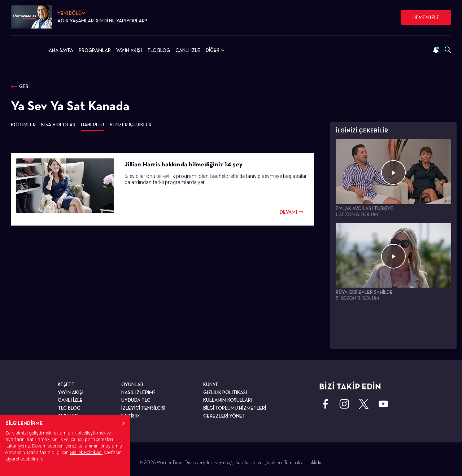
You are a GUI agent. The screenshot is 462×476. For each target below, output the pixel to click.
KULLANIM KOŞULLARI (228, 400)
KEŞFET (66, 384)
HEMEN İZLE (426, 17)
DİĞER (216, 50)
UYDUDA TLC (136, 400)
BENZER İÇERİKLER (131, 125)
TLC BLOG (159, 50)
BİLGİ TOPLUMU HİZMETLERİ (235, 408)
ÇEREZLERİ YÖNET (224, 416)
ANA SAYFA (61, 50)
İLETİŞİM (130, 416)
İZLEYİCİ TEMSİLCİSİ (143, 408)
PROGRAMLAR (95, 50)
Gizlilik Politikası (86, 452)
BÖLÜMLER (23, 125)
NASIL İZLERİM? (138, 392)
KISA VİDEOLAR (58, 125)
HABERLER (93, 125)
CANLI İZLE (188, 50)
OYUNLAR (132, 384)
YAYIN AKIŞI (129, 50)
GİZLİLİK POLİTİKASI (225, 392)
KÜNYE (211, 384)
